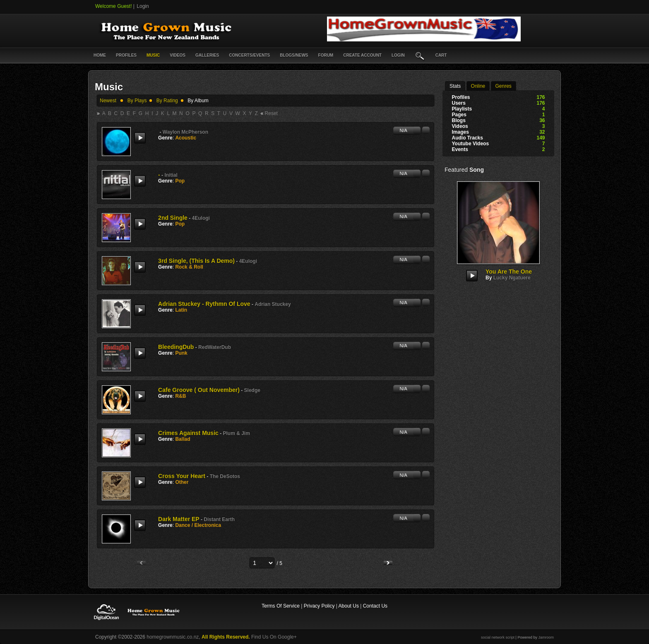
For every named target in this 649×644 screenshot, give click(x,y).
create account (362, 55)
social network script (498, 637)
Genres (504, 86)
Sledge (252, 390)
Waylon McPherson (185, 132)
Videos (178, 55)
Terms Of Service (281, 606)
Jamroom (546, 637)
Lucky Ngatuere (512, 278)
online (478, 86)
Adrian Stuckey (273, 304)
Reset (271, 113)
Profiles (126, 55)
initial (171, 175)
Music (153, 55)
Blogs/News (294, 55)
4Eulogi (201, 218)
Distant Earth (219, 519)
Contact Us (375, 606)
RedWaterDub (215, 347)
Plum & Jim (237, 433)
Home (100, 55)
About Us (349, 606)
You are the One (509, 272)
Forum (326, 55)
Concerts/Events (249, 55)
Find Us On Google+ (274, 637)
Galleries (207, 55)
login (398, 55)
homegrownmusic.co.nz (173, 637)
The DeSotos (225, 476)
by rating (167, 101)
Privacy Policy (319, 606)
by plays (137, 101)
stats (455, 86)
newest (108, 101)
